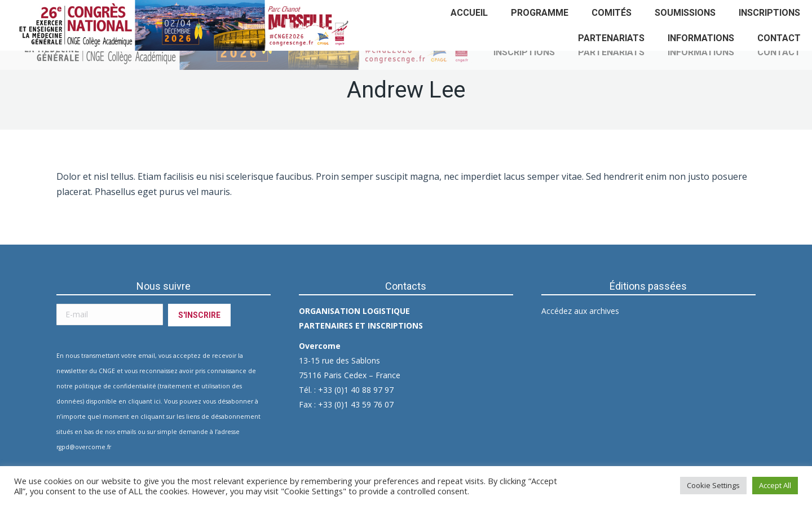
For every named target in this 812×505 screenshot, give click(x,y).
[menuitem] (469, 13)
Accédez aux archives (580, 311)
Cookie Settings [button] (713, 485)
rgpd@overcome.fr (84, 447)
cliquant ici (144, 401)
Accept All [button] (775, 485)
